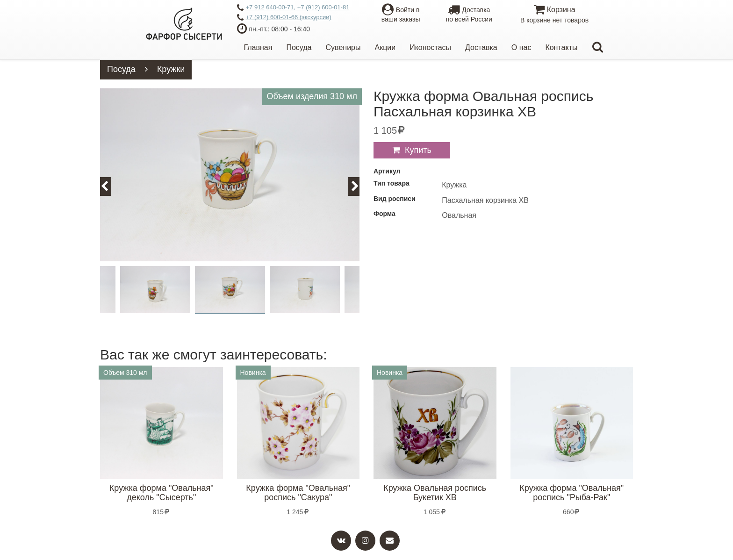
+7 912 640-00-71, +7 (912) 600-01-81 (293, 8)
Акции (385, 47)
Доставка (481, 47)
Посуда (299, 47)
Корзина (554, 15)
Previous (110, 186)
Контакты (561, 47)
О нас (521, 47)
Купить (418, 150)
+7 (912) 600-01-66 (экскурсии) (284, 18)
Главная (258, 47)
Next (359, 186)
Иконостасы (430, 47)
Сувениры (343, 47)
